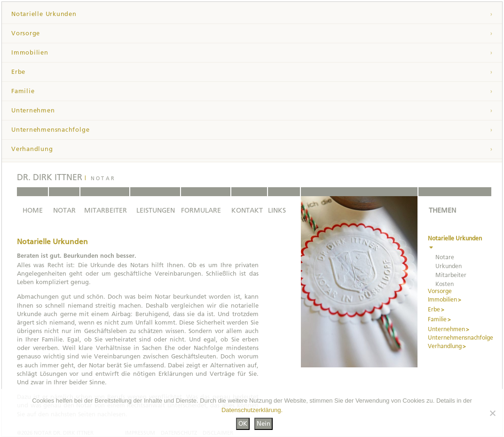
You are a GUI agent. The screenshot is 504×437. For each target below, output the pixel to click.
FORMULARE (201, 210)
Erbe (18, 72)
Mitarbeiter (451, 275)
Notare (445, 257)
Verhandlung (32, 149)
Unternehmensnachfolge (50, 130)
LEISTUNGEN (156, 210)
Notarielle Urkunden (44, 14)
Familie (23, 91)
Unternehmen (33, 110)
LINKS (277, 210)
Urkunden (449, 266)
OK (243, 424)
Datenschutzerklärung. (252, 410)
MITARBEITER (106, 210)
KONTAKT (247, 210)
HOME (33, 210)
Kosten (445, 284)
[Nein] (492, 413)
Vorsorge (26, 33)
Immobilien (30, 52)
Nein (264, 424)
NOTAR (64, 210)
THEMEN (442, 210)
